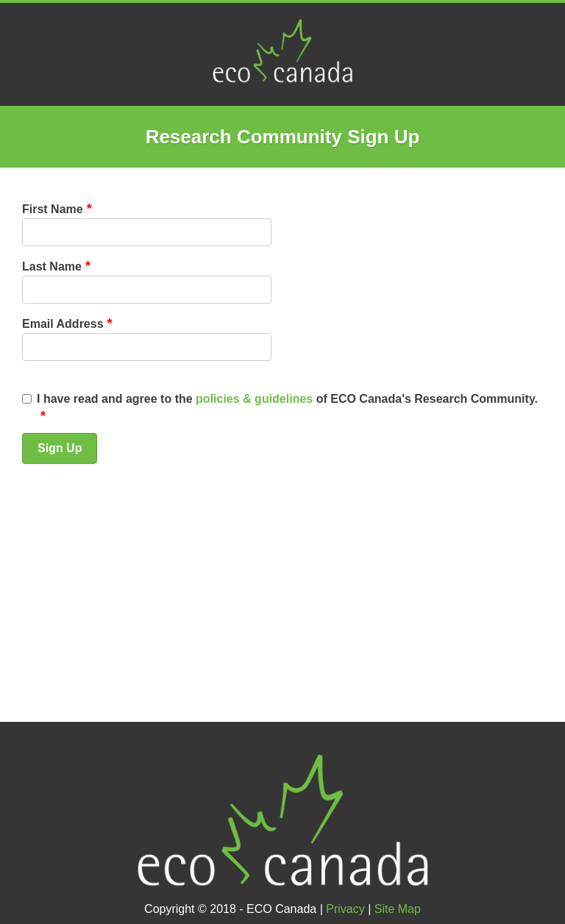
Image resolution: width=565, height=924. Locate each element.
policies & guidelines (254, 399)
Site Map (398, 909)
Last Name (52, 266)
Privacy (345, 909)
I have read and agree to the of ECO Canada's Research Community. (287, 399)
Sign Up (60, 448)
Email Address (63, 324)
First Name (53, 209)
